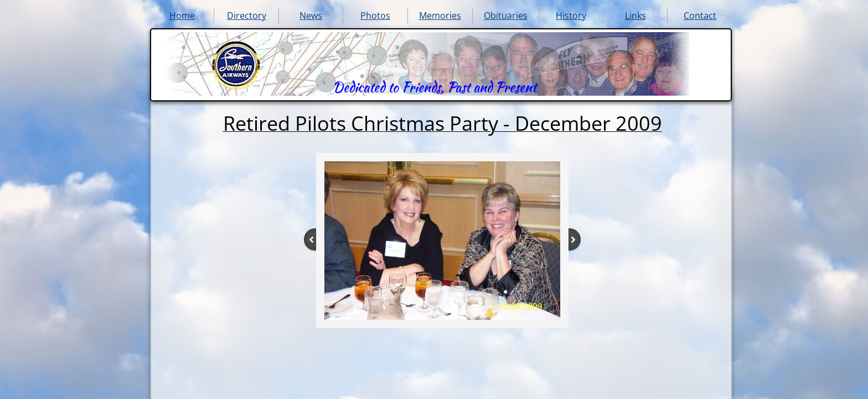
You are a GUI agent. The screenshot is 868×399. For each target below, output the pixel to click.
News (311, 16)
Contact (700, 16)
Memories (440, 16)
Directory (247, 16)
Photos (375, 16)
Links (635, 16)
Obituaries (506, 16)
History (571, 16)
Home (182, 16)
